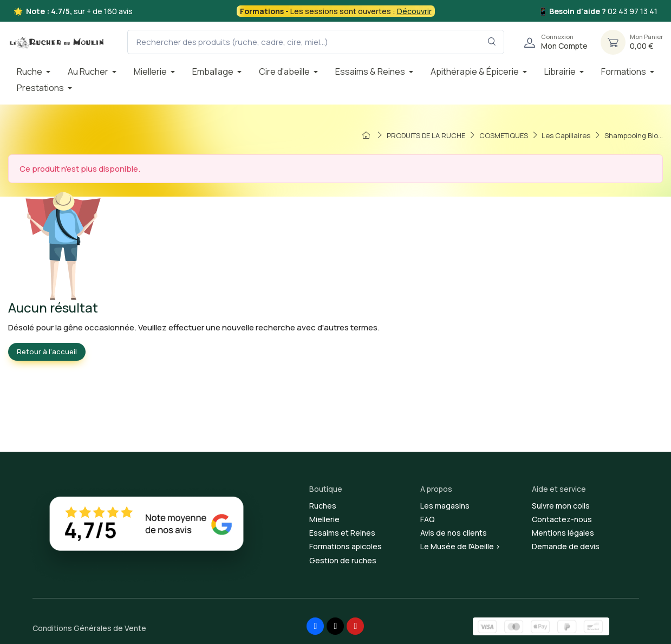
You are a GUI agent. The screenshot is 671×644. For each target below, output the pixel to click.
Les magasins (445, 506)
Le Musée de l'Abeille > (460, 546)
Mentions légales (563, 533)
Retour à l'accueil (47, 352)
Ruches (323, 506)
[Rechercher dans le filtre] (492, 42)
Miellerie (324, 519)
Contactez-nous (562, 519)
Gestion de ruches (343, 560)
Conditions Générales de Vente (89, 628)
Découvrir (414, 11)
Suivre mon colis (561, 506)
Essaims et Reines (342, 533)
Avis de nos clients (454, 533)
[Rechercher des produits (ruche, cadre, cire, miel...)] (316, 42)
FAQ (428, 519)
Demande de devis (566, 546)
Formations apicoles (346, 546)
